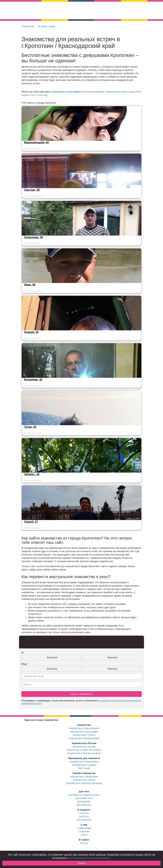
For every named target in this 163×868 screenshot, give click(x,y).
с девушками (84, 828)
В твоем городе (47, 26)
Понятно (81, 863)
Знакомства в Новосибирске (84, 728)
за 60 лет (84, 816)
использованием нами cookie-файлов (90, 858)
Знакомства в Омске (84, 780)
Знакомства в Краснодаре (84, 732)
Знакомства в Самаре (84, 765)
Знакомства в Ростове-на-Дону (84, 753)
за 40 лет (84, 813)
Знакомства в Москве (84, 747)
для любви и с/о (84, 798)
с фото (84, 835)
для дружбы (84, 801)
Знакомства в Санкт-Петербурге (84, 750)
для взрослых (84, 805)
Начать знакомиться (81, 694)
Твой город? (84, 768)
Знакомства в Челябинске (84, 777)
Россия (84, 843)
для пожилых (84, 820)
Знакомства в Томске (84, 735)
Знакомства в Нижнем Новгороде (84, 783)
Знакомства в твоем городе (120, 92)
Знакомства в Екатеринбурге (84, 738)
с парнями (84, 831)
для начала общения (78, 92)
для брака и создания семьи (84, 795)
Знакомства (28, 26)
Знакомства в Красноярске (84, 762)
